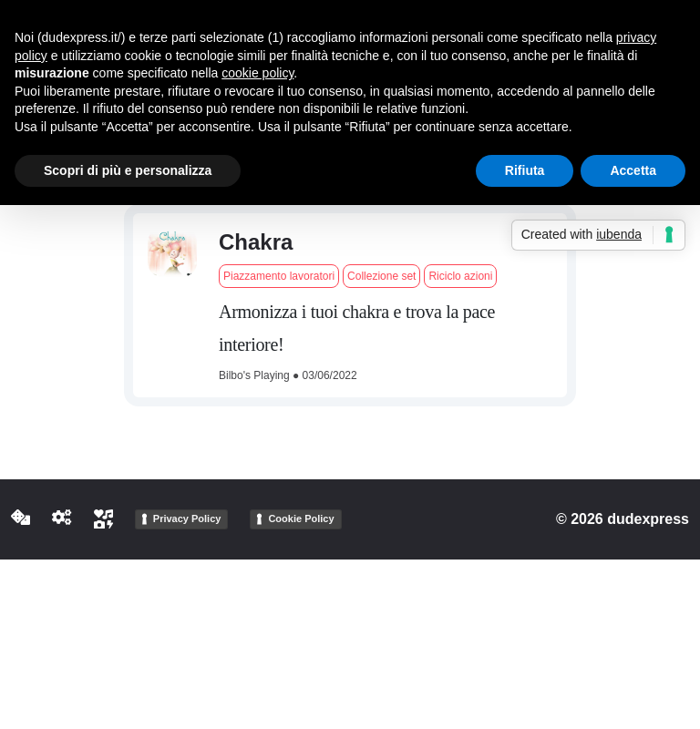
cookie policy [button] (257, 73)
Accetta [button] (633, 170)
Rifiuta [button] (525, 170)
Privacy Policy (187, 519)
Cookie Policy (301, 519)
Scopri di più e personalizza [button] (128, 170)
